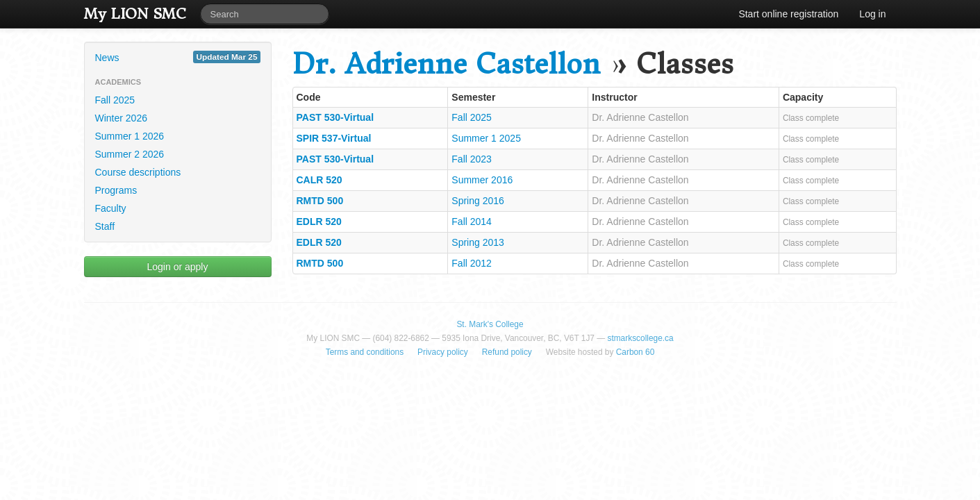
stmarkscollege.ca (640, 338)
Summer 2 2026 (130, 154)
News (178, 57)
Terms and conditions (365, 352)
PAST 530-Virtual (335, 117)
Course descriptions (138, 172)
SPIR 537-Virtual (334, 138)
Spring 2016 (478, 201)
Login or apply (178, 267)
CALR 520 (319, 180)
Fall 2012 (472, 263)
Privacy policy (443, 352)
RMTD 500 (320, 201)
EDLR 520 (319, 222)
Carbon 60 (636, 352)
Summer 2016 (482, 180)
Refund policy (507, 352)
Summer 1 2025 (486, 138)
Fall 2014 (472, 222)
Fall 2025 (115, 100)
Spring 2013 (478, 242)
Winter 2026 (121, 118)
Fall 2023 (472, 159)
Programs (116, 190)
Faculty (111, 208)
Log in (872, 14)
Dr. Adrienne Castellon (446, 64)
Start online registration (788, 14)
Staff (105, 226)
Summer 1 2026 (130, 136)
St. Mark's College (490, 324)
